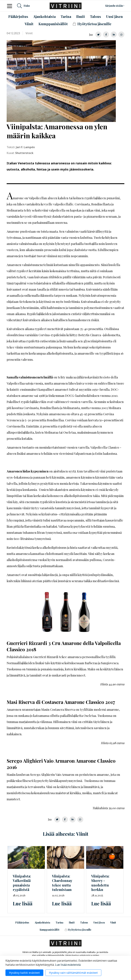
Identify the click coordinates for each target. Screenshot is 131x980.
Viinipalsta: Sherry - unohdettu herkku (100, 883)
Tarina (59, 923)
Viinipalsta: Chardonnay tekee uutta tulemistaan (62, 883)
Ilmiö (72, 923)
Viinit (113, 923)
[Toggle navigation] (11, 6)
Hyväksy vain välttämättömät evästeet (73, 973)
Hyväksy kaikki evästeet (24, 973)
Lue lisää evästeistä (68, 965)
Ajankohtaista (42, 923)
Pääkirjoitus (22, 923)
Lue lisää (23, 903)
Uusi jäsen (99, 923)
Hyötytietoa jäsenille (78, 930)
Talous (84, 923)
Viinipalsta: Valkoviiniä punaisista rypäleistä (22, 883)
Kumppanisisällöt (49, 930)
